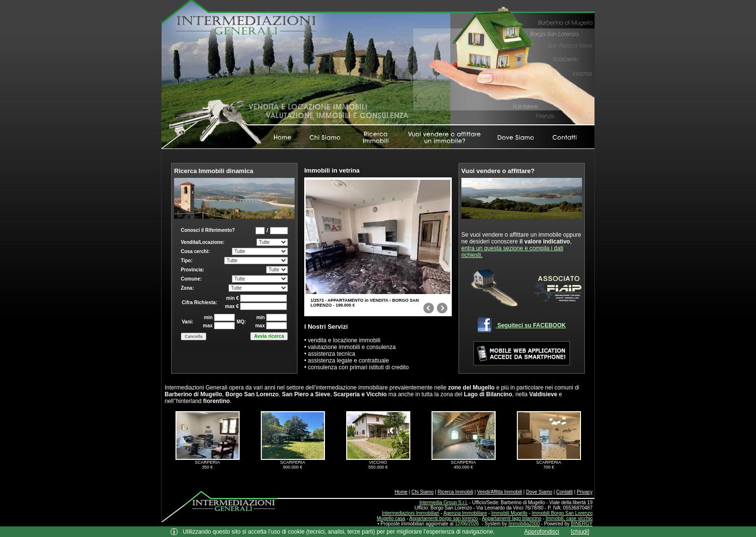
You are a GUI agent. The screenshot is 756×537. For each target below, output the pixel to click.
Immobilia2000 (524, 524)
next (442, 310)
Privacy (585, 492)
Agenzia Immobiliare (465, 513)
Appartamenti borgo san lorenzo (444, 518)
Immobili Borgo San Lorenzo (562, 513)
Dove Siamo (539, 492)
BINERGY (582, 524)
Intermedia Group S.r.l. (444, 503)
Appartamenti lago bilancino (511, 518)
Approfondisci (542, 532)
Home (401, 492)
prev (429, 310)
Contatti (565, 492)
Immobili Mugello (509, 513)
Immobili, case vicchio (569, 518)
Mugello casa (391, 518)
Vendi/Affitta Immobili (500, 492)
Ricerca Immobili (456, 492)
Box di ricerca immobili (234, 296)
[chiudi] (580, 532)
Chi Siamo (422, 492)
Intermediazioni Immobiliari (411, 513)
